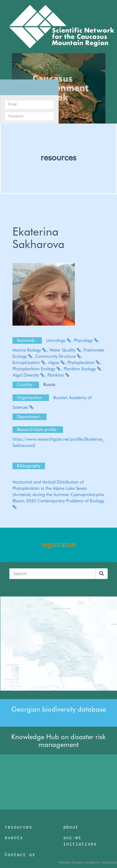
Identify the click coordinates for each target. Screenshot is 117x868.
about (71, 827)
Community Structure (59, 356)
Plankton (59, 375)
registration (58, 545)
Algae (57, 363)
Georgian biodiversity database (59, 709)
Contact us (20, 855)
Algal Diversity (29, 375)
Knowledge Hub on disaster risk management (58, 740)
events (14, 838)
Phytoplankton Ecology (37, 369)
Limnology (59, 340)
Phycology (87, 340)
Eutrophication (30, 363)
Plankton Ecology (83, 369)
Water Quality (66, 350)
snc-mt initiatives (80, 841)
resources (58, 157)
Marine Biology (30, 350)
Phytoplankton (85, 363)
